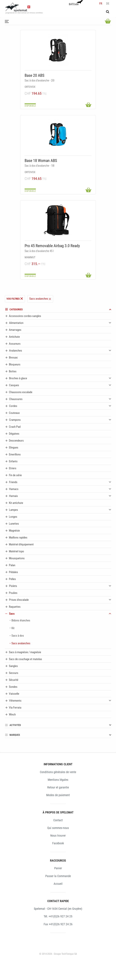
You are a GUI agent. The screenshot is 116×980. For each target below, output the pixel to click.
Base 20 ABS (34, 75)
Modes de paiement (58, 795)
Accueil (58, 884)
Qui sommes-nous (58, 828)
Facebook (58, 843)
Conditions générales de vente (58, 772)
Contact (58, 820)
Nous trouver (58, 836)
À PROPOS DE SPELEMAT (58, 812)
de (108, 4)
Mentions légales (58, 780)
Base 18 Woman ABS (41, 161)
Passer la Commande (58, 876)
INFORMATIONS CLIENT (58, 764)
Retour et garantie (58, 787)
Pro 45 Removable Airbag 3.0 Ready (52, 246)
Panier (58, 868)
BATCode (76, 3)
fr (101, 4)
